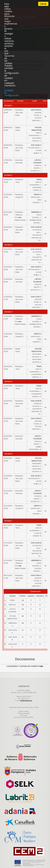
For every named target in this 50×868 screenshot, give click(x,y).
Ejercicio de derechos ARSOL (24, 717)
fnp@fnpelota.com (26, 700)
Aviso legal (24, 715)
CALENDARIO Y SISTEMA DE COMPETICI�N (25, 666)
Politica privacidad (24, 713)
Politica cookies (24, 711)
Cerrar (43, 4)
